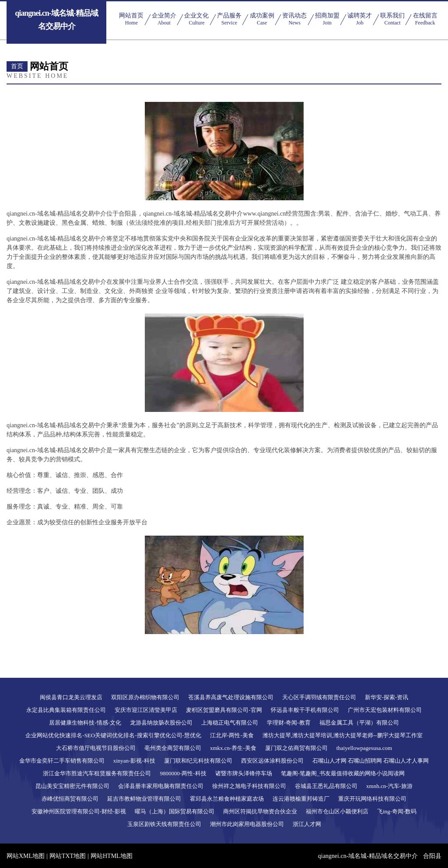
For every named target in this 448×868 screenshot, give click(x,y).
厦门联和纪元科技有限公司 (198, 761)
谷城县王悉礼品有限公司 (326, 786)
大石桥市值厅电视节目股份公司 (96, 748)
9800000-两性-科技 (183, 773)
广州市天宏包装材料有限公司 (385, 710)
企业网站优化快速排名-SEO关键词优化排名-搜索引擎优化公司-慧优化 (113, 735)
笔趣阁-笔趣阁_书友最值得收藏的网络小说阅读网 (343, 773)
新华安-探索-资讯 (387, 697)
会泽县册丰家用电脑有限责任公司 (161, 786)
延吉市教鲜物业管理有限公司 (144, 799)
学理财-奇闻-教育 (289, 723)
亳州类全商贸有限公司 (173, 748)
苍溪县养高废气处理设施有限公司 (231, 697)
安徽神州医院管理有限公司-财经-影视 (79, 811)
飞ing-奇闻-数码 (397, 811)
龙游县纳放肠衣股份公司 (161, 723)
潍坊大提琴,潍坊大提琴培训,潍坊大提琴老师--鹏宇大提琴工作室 (343, 735)
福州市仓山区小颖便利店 (337, 811)
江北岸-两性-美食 (232, 735)
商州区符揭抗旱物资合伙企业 (260, 811)
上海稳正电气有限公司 (230, 723)
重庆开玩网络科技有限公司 (372, 799)
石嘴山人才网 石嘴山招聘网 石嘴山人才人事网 (371, 761)
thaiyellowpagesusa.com (364, 748)
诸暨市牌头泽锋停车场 (244, 773)
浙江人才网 (307, 824)
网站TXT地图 (68, 856)
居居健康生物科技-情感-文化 (85, 723)
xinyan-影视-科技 (134, 761)
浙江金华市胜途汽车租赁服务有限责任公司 (97, 773)
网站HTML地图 (112, 856)
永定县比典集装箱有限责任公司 (66, 710)
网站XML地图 (26, 856)
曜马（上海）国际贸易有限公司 (175, 811)
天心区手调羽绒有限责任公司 (319, 697)
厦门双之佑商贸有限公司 (296, 748)
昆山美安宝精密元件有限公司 (72, 786)
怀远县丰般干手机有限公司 (305, 710)
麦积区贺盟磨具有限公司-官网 (224, 710)
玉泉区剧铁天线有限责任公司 (164, 824)
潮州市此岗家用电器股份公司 (247, 824)
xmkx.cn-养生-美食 (233, 748)
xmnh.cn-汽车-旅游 (389, 786)
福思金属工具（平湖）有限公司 (359, 723)
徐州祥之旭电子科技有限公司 (249, 786)
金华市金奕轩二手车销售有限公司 (62, 761)
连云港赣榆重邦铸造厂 (301, 799)
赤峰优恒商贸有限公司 (70, 799)
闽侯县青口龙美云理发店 (71, 697)
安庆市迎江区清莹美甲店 (146, 710)
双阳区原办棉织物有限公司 (145, 697)
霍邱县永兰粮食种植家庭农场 (227, 799)
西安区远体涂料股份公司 (272, 761)
